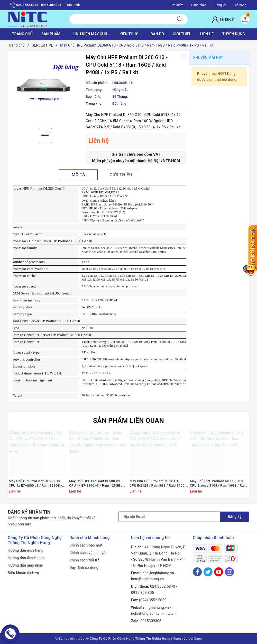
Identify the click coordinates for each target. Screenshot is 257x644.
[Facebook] (197, 572)
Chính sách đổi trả (84, 560)
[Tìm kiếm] (180, 19)
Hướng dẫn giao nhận (25, 565)
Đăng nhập (199, 5)
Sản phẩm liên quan (128, 421)
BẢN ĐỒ (157, 34)
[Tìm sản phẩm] (121, 19)
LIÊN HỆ (207, 34)
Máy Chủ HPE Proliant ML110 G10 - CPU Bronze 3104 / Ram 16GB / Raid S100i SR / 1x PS (218, 484)
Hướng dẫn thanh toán (26, 558)
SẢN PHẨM (53, 34)
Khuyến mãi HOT (208, 58)
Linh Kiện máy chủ (92, 34)
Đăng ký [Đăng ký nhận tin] (235, 517)
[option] (45, 89)
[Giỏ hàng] (245, 19)
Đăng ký (220, 5)
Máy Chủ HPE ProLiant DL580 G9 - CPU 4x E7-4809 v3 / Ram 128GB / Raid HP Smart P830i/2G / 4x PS (35, 484)
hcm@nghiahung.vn (147, 579)
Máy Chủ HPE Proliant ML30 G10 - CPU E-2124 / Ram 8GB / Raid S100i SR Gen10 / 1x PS (158, 484)
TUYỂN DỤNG (234, 34)
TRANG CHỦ (22, 34)
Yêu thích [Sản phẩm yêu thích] (73, 5)
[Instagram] (229, 572)
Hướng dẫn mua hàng (26, 550)
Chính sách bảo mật (86, 545)
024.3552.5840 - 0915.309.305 (36, 5)
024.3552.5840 (163, 586)
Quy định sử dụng (84, 568)
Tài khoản (224, 19)
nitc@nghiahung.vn (158, 573)
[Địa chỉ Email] (169, 517)
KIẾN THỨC (131, 34)
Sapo (198, 638)
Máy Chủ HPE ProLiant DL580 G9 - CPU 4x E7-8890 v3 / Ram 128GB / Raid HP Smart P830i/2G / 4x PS (96, 484)
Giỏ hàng (240, 5)
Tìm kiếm (177, 5)
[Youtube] (219, 572)
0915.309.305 (143, 593)
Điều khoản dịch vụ (23, 573)
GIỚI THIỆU (182, 34)
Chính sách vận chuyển (88, 553)
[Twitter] (208, 572)
